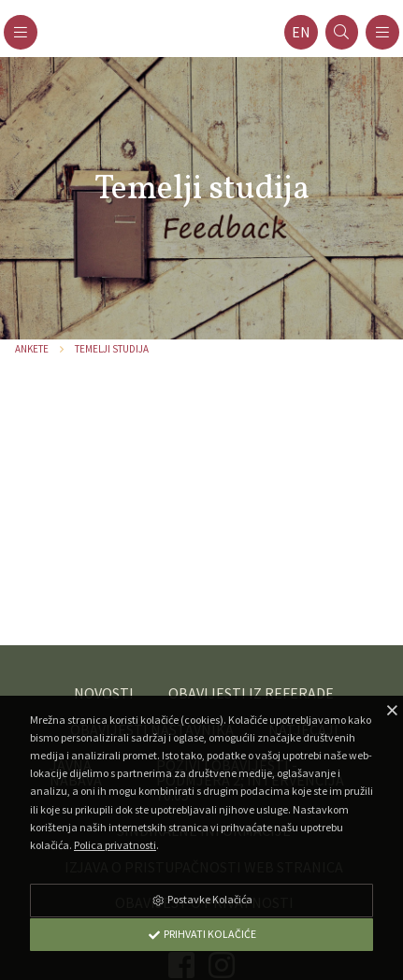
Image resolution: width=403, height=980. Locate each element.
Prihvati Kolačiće (202, 934)
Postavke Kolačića (202, 899)
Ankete (32, 349)
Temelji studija (112, 349)
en (301, 32)
